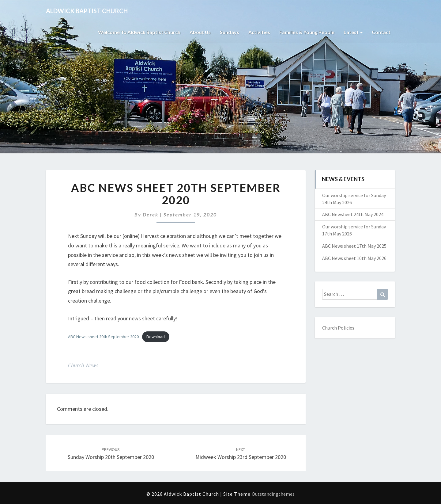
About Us (200, 32)
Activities (259, 32)
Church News (83, 365)
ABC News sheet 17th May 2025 (354, 246)
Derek (151, 214)
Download (156, 337)
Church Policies (338, 328)
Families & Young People (307, 32)
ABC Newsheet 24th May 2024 (353, 214)
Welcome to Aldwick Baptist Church (139, 32)
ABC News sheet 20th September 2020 (103, 337)
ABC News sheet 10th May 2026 (354, 258)
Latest (353, 32)
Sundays (230, 32)
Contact (381, 32)
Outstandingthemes (273, 494)
